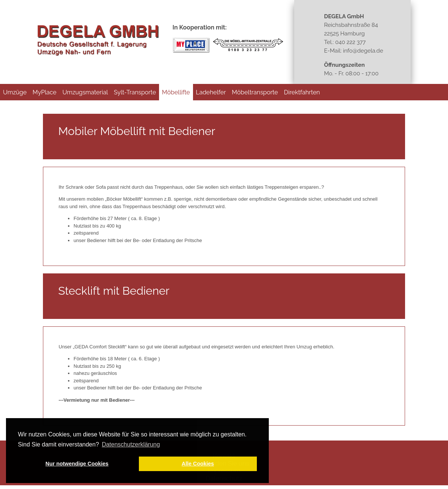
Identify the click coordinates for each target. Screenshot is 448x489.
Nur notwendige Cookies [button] (77, 464)
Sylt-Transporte (135, 92)
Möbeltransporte (255, 92)
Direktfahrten (302, 92)
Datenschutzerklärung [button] (131, 444)
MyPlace (44, 92)
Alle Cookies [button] (198, 464)
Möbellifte (176, 92)
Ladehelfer (211, 92)
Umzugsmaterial (85, 92)
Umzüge (15, 92)
